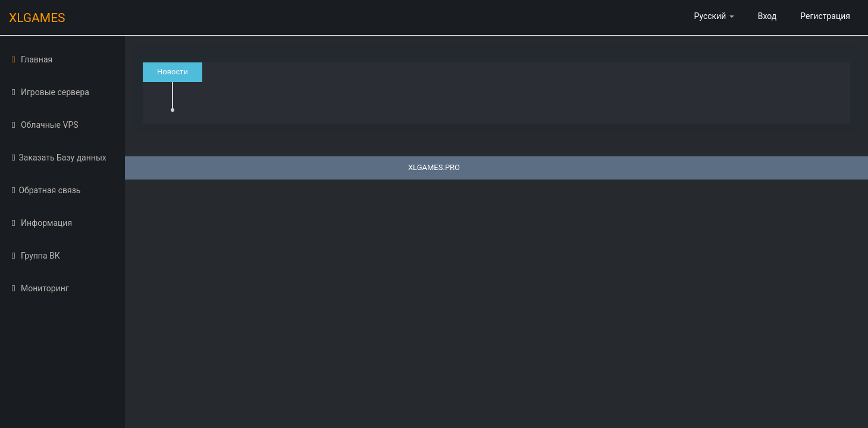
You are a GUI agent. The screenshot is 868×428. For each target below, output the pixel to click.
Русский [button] (714, 16)
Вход (767, 16)
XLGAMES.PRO (434, 167)
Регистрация (825, 16)
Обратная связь (46, 190)
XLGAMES (45, 18)
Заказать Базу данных (59, 158)
